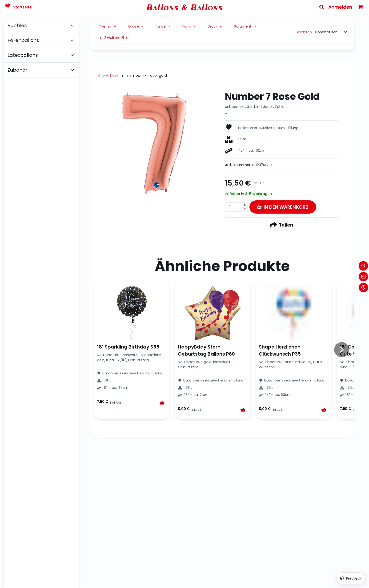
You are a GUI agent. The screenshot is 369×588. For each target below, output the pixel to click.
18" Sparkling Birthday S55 (128, 347)
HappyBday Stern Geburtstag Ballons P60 (206, 350)
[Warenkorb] (361, 7)
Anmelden (340, 7)
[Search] (322, 7)
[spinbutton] (236, 207)
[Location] (363, 288)
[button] (245, 205)
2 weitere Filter (114, 38)
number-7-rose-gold (147, 75)
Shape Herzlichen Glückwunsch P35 (280, 350)
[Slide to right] (342, 350)
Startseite (18, 7)
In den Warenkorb (283, 207)
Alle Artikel (108, 75)
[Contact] (363, 277)
